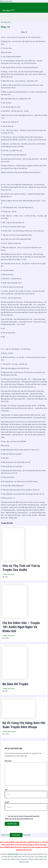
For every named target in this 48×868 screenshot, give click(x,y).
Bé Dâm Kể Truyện (15, 684)
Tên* (6, 790)
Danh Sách (16, 835)
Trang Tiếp (26, 835)
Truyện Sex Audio (8, 574)
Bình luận (8, 761)
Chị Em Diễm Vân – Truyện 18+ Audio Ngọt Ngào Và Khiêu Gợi (21, 627)
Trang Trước (5, 835)
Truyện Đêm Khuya (9, 732)
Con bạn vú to (6, 22)
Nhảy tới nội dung (6, 1)
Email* (7, 802)
